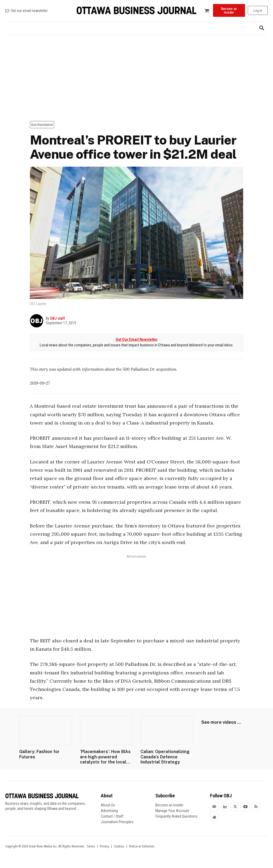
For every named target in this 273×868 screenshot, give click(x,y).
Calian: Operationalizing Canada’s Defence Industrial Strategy (165, 757)
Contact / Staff (112, 816)
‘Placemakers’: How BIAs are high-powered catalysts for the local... (105, 757)
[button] (262, 28)
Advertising (109, 811)
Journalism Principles (117, 822)
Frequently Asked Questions (176, 816)
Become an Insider (169, 805)
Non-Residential (42, 125)
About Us (108, 805)
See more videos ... (221, 722)
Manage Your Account (172, 811)
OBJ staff (58, 318)
